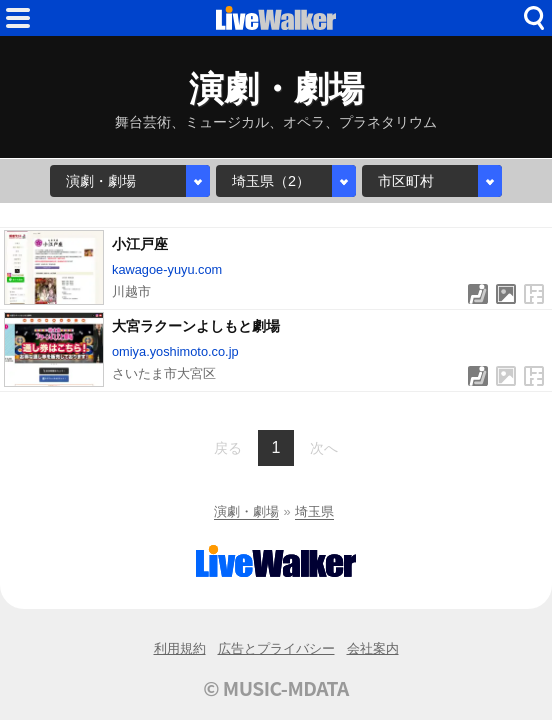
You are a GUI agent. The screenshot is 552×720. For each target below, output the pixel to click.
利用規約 (180, 648)
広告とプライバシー (276, 648)
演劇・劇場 (246, 511)
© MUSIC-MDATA (276, 688)
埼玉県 (314, 511)
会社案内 (373, 648)
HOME (276, 18)
